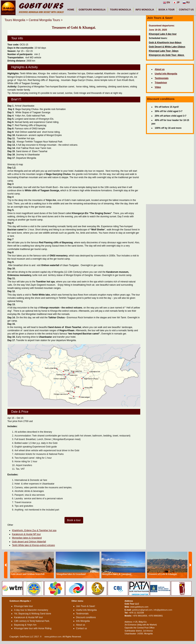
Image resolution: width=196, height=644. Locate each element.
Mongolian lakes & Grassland (27, 538)
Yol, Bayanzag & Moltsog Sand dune (33, 614)
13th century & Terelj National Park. (32, 621)
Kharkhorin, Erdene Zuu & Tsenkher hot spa (34, 530)
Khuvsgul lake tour (24, 606)
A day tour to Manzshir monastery (31, 610)
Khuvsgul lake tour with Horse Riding (33, 628)
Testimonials (82, 614)
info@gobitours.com (163, 610)
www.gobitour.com (53, 637)
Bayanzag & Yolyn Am (25, 625)
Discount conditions (86, 617)
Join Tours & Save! (86, 606)
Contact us (82, 628)
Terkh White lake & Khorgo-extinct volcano (33, 545)
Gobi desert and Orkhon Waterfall (29, 542)
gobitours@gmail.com (142, 610)
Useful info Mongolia (86, 610)
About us (81, 625)
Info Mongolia (83, 621)
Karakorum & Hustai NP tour (26, 534)
